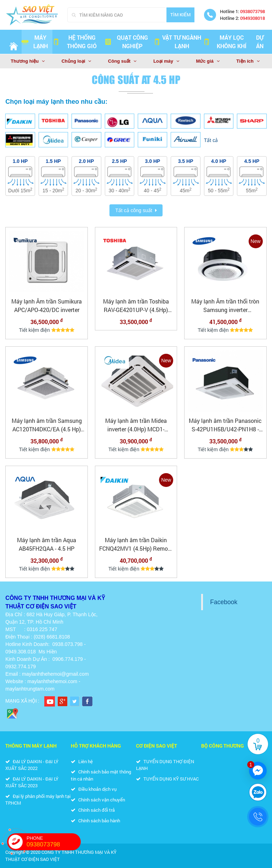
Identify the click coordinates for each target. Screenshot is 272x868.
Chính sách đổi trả (93, 810)
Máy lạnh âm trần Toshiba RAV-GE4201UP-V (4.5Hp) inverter (136, 306)
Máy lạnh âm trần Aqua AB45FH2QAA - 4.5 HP (47, 544)
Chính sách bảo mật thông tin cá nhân (101, 775)
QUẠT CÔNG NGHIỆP (126, 42)
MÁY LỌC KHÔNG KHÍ (225, 42)
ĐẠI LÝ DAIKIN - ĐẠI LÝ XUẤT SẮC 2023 (32, 782)
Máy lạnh (35, 42)
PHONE (54, 842)
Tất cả (211, 140)
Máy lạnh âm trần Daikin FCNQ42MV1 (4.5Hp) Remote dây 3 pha (136, 544)
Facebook (224, 602)
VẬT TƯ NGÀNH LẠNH (177, 42)
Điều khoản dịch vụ (94, 789)
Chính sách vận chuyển (98, 800)
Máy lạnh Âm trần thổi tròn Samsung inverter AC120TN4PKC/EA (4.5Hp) (225, 306)
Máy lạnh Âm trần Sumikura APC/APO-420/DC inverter (47, 305)
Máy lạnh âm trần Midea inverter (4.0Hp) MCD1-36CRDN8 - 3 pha (136, 425)
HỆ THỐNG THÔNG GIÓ (75, 42)
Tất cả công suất (134, 210)
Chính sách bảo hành (95, 821)
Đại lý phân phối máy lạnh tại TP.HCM (38, 800)
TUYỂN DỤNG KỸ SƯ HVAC (167, 779)
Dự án (260, 42)
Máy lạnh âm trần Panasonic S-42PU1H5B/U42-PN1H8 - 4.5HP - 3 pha (225, 425)
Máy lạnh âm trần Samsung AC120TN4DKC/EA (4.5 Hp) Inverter (47, 425)
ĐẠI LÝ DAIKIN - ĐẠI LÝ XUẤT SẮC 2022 (32, 765)
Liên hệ (82, 761)
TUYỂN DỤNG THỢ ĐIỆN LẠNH (165, 765)
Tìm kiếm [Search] (180, 15)
